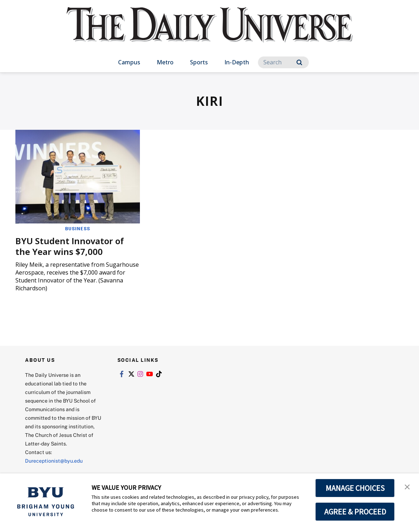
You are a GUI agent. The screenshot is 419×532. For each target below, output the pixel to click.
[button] (407, 486)
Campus (129, 62)
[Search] (283, 62)
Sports (199, 62)
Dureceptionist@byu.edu (54, 461)
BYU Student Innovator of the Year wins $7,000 (70, 246)
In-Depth (237, 62)
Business (78, 228)
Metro (165, 62)
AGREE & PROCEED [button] (355, 512)
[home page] (210, 32)
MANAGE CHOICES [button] (355, 488)
